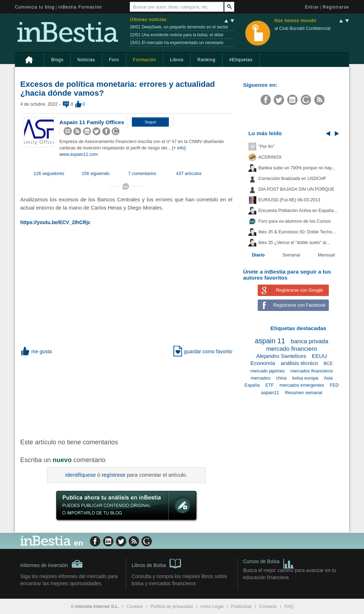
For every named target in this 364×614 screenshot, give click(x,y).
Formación (144, 60)
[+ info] (179, 148)
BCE (328, 364)
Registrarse (336, 7)
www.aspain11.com (79, 154)
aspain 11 (270, 341)
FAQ (289, 607)
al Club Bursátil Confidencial (303, 28)
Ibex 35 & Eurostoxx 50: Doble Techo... (297, 232)
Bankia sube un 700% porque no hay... (297, 168)
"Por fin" (266, 147)
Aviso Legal (212, 607)
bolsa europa (305, 378)
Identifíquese (81, 475)
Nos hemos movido (295, 21)
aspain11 (270, 393)
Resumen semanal (303, 393)
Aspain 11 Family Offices (92, 122)
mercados (260, 378)
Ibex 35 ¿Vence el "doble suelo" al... (294, 243)
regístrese (114, 475)
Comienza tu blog (35, 7)
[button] (150, 122)
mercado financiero (292, 349)
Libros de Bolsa (156, 563)
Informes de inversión (52, 564)
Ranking (206, 60)
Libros (177, 60)
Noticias (86, 60)
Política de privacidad (172, 607)
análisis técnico (299, 363)
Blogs (57, 60)
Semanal (291, 255)
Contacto (268, 607)
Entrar (312, 7)
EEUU (319, 356)
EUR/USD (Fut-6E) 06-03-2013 (289, 200)
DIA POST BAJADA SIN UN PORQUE (296, 189)
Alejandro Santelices (281, 356)
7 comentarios (142, 174)
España (252, 385)
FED (334, 385)
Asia (328, 378)
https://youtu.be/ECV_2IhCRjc (55, 222)
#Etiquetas (241, 60)
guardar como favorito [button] (203, 351)
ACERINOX (270, 157)
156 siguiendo (96, 174)
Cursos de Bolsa (269, 562)
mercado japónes (267, 371)
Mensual (326, 255)
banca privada (309, 341)
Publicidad (241, 607)
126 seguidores (49, 174)
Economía (263, 363)
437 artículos (189, 174)
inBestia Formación (80, 7)
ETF (270, 385)
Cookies (135, 607)
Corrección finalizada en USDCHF (292, 179)
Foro (114, 60)
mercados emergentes (302, 385)
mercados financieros (312, 371)
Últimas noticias (148, 19)
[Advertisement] (134, 396)
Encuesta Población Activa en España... (298, 211)
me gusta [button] (36, 351)
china (281, 378)
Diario (258, 255)
